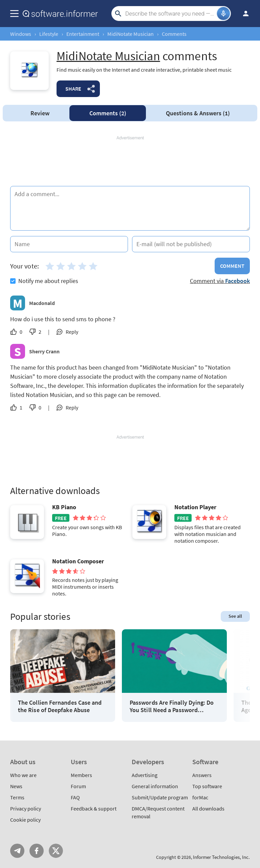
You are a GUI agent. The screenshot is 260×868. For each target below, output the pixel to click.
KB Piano (64, 507)
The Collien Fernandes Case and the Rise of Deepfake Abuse (60, 706)
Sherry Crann (44, 351)
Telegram (17, 851)
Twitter (56, 851)
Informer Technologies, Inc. (221, 857)
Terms (17, 797)
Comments (108, 113)
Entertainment (83, 34)
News (16, 786)
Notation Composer (78, 561)
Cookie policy (25, 820)
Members (81, 775)
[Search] (170, 14)
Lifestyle (49, 34)
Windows (21, 34)
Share (73, 89)
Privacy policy (26, 808)
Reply (72, 332)
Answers (198, 113)
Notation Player (195, 507)
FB (37, 851)
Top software (207, 786)
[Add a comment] (130, 208)
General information (155, 786)
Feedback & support (94, 808)
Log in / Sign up (243, 14)
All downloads (208, 808)
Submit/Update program (160, 797)
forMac (200, 797)
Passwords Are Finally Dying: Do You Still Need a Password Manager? (172, 706)
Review (40, 113)
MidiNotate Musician (131, 34)
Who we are (23, 775)
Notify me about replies (44, 281)
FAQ (75, 797)
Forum (78, 786)
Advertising (145, 775)
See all (235, 616)
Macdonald (42, 303)
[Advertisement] (130, 161)
